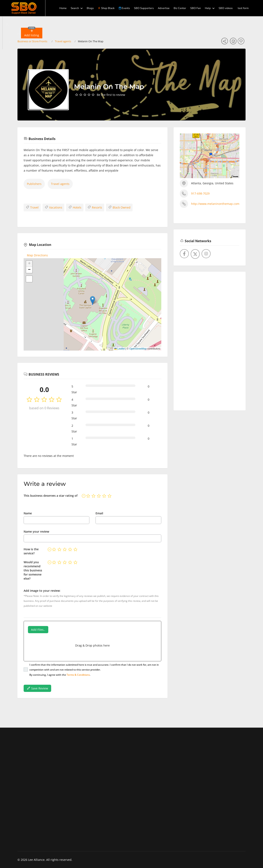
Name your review (36, 531)
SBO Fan (196, 8)
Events (124, 8)
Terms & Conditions (78, 675)
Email (99, 513)
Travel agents (60, 184)
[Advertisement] (210, 339)
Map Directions (37, 255)
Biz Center (180, 8)
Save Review (37, 688)
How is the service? (31, 551)
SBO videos (226, 8)
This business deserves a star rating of (51, 496)
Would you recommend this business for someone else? (33, 570)
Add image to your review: (42, 591)
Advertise (164, 8)
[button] (32, 33)
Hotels (75, 207)
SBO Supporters (144, 8)
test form (243, 8)
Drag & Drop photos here (92, 645)
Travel (32, 207)
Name (28, 513)
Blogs (90, 8)
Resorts (95, 207)
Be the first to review (111, 95)
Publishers (34, 184)
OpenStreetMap (138, 349)
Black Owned (119, 207)
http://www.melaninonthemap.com (215, 204)
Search (75, 8)
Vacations (53, 207)
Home (63, 8)
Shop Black (106, 8)
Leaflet (119, 349)
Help (208, 8)
